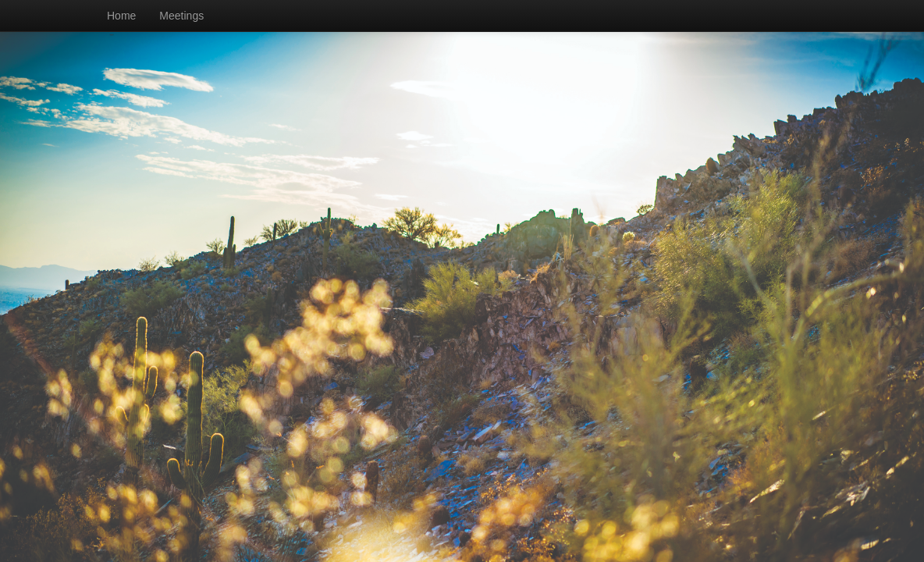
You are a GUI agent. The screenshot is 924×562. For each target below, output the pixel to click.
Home (121, 16)
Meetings (181, 16)
